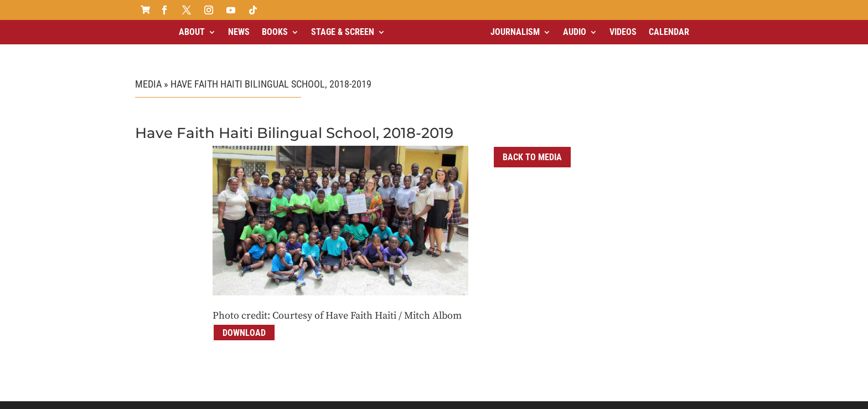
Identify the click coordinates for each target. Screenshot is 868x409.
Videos (623, 32)
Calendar (669, 32)
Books (275, 32)
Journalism (515, 32)
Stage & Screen (343, 32)
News (239, 32)
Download (244, 323)
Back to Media (532, 148)
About (192, 32)
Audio (575, 32)
